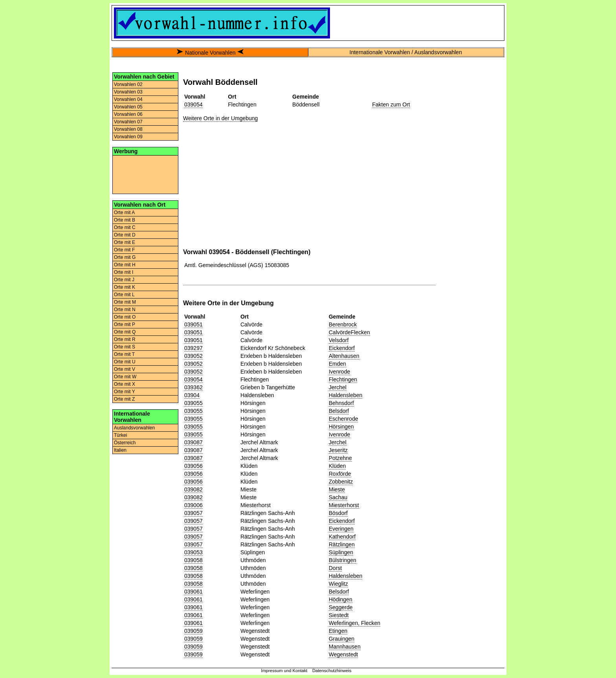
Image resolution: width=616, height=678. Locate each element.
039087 (193, 442)
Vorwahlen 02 (128, 84)
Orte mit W (125, 377)
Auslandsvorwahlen (134, 428)
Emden (337, 364)
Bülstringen (343, 560)
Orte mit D (125, 235)
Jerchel (338, 387)
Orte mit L (124, 295)
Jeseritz (338, 450)
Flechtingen (343, 379)
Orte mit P (125, 324)
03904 (192, 395)
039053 (193, 552)
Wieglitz (338, 584)
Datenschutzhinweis (332, 671)
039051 (193, 324)
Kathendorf (342, 537)
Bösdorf (338, 513)
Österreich (125, 443)
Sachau (338, 497)
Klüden (337, 466)
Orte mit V (125, 369)
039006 (193, 505)
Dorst (335, 568)
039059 (193, 631)
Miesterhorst (344, 505)
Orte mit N (125, 310)
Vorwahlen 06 (128, 114)
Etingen (338, 631)
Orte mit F (124, 250)
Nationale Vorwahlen (210, 53)
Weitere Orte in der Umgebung (220, 118)
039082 (193, 489)
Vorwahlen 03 (128, 92)
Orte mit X (125, 384)
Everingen (341, 529)
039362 (193, 387)
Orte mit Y (125, 392)
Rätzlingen (342, 544)
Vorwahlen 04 (128, 99)
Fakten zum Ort (391, 104)
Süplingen (341, 552)
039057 (193, 513)
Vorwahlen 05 (128, 107)
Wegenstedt (343, 654)
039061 (193, 592)
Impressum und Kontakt (284, 671)
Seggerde (341, 607)
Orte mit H (125, 265)
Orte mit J (124, 280)
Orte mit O (125, 317)
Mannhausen (345, 647)
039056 (193, 466)
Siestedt (339, 615)
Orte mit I (124, 272)
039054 (193, 104)
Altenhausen (344, 356)
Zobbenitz (341, 482)
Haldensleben (346, 395)
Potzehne (340, 458)
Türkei (120, 435)
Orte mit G (125, 257)
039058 (193, 560)
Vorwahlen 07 (128, 122)
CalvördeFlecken (349, 332)
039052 (193, 356)
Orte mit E (125, 242)
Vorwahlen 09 (128, 137)
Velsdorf (339, 340)
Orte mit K (125, 287)
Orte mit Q (125, 332)
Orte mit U (125, 362)
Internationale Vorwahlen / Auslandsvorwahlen (406, 52)
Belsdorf (339, 411)
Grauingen (342, 639)
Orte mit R (125, 339)
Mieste (337, 489)
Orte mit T (124, 354)
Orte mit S (125, 347)
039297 (193, 348)
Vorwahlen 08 (128, 129)
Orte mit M (125, 302)
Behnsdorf (341, 403)
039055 (193, 403)
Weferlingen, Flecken (355, 623)
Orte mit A (124, 213)
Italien (120, 450)
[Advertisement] (145, 174)
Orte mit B (125, 220)
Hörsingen (341, 427)
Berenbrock (343, 324)
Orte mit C (125, 227)
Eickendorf (342, 348)
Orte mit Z (124, 399)
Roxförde (340, 474)
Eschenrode (344, 419)
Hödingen (341, 599)
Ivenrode (339, 372)
